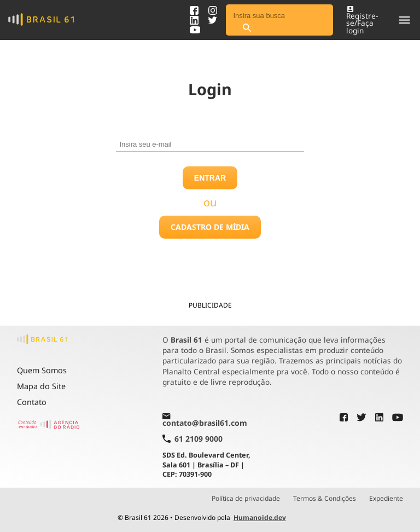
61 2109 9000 (192, 439)
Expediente (386, 499)
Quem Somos (42, 370)
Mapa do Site (41, 386)
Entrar (210, 178)
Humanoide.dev (260, 517)
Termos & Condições (325, 499)
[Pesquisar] (247, 28)
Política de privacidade (246, 499)
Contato (32, 402)
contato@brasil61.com (205, 421)
